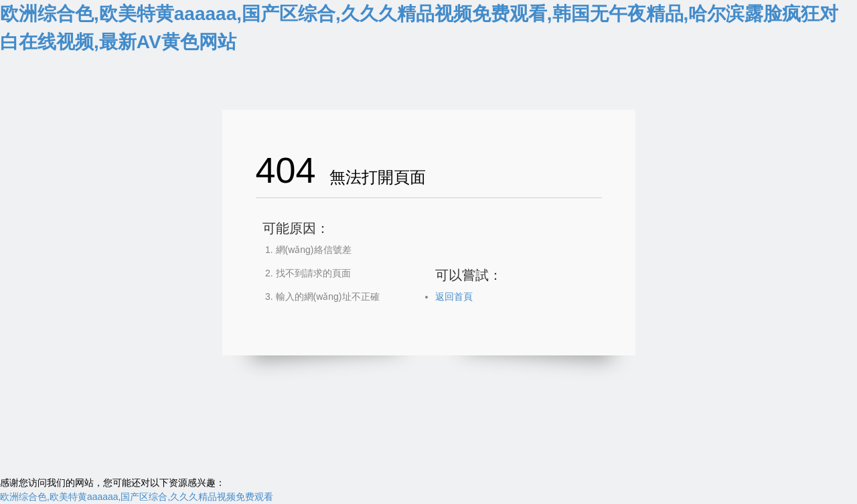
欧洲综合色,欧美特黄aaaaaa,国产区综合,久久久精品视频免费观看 (137, 497)
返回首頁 (454, 297)
